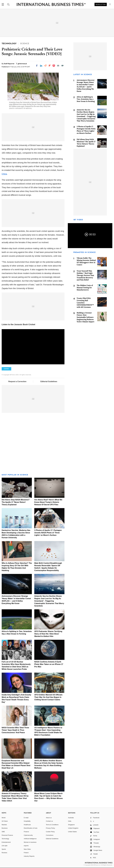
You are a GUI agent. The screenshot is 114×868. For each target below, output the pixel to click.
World (4, 818)
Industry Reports (29, 856)
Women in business (30, 842)
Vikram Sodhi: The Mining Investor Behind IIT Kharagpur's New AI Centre (86, 261)
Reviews (4, 853)
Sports (4, 849)
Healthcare (27, 825)
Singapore (71, 825)
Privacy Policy (50, 828)
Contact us (49, 821)
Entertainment (6, 842)
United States (72, 832)
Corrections (50, 835)
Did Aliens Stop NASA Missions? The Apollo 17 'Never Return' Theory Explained (16, 502)
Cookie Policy (50, 832)
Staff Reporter (9, 64)
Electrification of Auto (31, 828)
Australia (71, 818)
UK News (5, 821)
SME (3, 832)
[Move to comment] (62, 66)
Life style (5, 846)
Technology (5, 839)
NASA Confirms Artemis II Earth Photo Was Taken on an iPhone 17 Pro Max (49, 664)
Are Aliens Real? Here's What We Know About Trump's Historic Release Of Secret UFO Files (48, 502)
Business (5, 828)
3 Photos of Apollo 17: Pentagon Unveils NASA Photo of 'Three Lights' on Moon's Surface (48, 533)
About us (49, 818)
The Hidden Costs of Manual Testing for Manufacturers (85, 288)
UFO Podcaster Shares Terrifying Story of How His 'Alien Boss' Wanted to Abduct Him (48, 634)
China (4, 174)
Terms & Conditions (52, 825)
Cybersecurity (28, 835)
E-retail (26, 818)
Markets (4, 825)
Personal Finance (7, 835)
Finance (26, 832)
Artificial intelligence (30, 839)
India (70, 821)
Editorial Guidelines (49, 381)
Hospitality (27, 821)
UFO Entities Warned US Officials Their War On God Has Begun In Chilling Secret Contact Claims (48, 697)
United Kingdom (73, 828)
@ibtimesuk (22, 64)
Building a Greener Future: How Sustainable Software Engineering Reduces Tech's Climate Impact (85, 317)
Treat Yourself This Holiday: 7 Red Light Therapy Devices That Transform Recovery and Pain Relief (85, 275)
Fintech (26, 853)
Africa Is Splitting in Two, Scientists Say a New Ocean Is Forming (86, 99)
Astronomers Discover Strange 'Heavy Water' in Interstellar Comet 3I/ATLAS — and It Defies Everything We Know (86, 86)
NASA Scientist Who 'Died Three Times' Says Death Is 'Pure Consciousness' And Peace (15, 730)
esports (26, 846)
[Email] (58, 66)
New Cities (27, 849)
